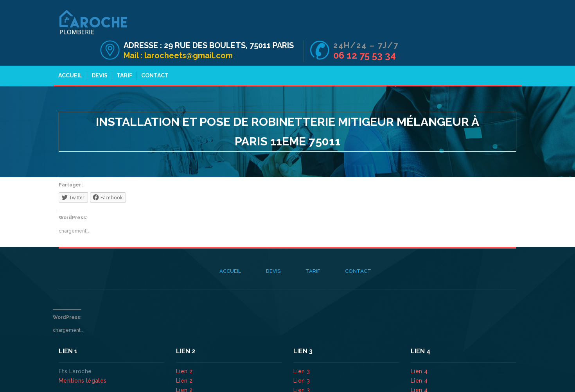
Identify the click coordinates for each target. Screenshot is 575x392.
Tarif (124, 54)
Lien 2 (185, 350)
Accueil (70, 54)
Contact (154, 54)
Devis (99, 54)
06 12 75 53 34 (482, 31)
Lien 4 (420, 350)
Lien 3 (303, 350)
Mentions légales (83, 359)
